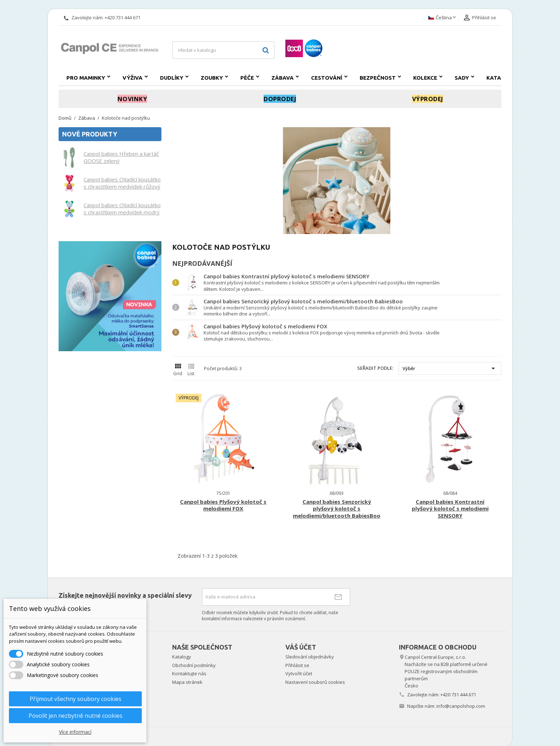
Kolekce (425, 78)
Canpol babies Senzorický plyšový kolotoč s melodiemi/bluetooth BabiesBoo (303, 301)
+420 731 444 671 (122, 18)
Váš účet (301, 647)
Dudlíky (172, 78)
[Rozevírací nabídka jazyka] (443, 18)
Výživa (132, 78)
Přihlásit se (297, 665)
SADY (462, 78)
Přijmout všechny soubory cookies (76, 699)
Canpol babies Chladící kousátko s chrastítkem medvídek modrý (122, 209)
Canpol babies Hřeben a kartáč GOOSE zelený (121, 157)
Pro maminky (86, 78)
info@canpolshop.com (461, 706)
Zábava (282, 78)
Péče (247, 78)
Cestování (327, 78)
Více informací (75, 732)
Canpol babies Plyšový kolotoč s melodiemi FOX (265, 326)
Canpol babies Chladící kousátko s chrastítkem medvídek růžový (122, 183)
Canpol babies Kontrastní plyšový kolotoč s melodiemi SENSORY (286, 276)
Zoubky (212, 78)
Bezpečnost (378, 78)
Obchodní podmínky (194, 665)
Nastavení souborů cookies (315, 682)
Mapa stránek (187, 682)
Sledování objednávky (310, 657)
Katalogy (501, 78)
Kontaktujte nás (189, 673)
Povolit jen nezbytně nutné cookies (76, 716)
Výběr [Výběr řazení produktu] (450, 368)
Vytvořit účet (299, 673)
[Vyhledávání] (224, 50)
